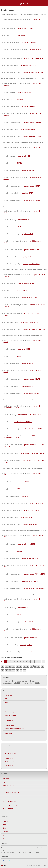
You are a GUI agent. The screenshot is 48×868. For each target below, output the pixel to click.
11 (36, 662)
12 (40, 662)
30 (17, 671)
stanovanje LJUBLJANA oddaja (33, 73)
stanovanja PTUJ (23, 482)
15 (6, 666)
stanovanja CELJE (24, 349)
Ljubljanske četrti (10, 758)
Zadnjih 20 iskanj (9, 720)
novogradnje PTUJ (26, 517)
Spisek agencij (9, 733)
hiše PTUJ (17, 489)
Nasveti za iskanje (10, 707)
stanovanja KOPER (24, 156)
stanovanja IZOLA (24, 608)
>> (24, 671)
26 (3, 671)
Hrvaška (5, 821)
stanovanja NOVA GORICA (27, 284)
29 (14, 671)
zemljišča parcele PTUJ (37, 503)
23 (35, 666)
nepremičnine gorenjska (10, 782)
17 (14, 666)
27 (6, 671)
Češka (5, 828)
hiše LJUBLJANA (19, 35)
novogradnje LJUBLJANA (28, 65)
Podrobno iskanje (10, 712)
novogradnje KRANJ (26, 257)
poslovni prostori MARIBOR (33, 122)
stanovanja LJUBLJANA (26, 28)
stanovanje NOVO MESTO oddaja (34, 588)
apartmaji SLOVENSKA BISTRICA (33, 429)
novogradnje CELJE (26, 386)
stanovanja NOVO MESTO (27, 544)
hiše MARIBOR (19, 99)
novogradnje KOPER (26, 193)
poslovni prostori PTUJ (32, 510)
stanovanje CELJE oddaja (31, 393)
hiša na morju (7, 778)
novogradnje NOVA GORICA (29, 322)
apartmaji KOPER (28, 170)
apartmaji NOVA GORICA (31, 298)
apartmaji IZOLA (28, 622)
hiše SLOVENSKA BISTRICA (23, 422)
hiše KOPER (18, 163)
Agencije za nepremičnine (10, 802)
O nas (6, 699)
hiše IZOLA (17, 615)
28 (10, 671)
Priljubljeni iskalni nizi (11, 715)
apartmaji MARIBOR (29, 106)
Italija (4, 825)
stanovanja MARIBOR (25, 92)
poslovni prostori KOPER (32, 186)
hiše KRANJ (18, 227)
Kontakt (7, 702)
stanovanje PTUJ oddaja (31, 524)
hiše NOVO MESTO (20, 551)
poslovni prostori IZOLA (32, 638)
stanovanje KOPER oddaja (31, 200)
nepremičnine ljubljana (9, 785)
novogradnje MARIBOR (27, 129)
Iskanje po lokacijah (10, 753)
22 (31, 666)
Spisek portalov (9, 737)
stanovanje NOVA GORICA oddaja (34, 329)
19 (21, 666)
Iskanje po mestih (10, 750)
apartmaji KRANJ (28, 234)
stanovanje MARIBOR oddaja (32, 136)
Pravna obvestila (9, 725)
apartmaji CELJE (28, 363)
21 (28, 666)
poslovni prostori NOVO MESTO (35, 574)
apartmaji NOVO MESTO (30, 558)
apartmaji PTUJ (27, 496)
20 (24, 666)
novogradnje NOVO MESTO (29, 581)
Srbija (5, 839)
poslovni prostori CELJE (32, 379)
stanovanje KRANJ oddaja (31, 264)
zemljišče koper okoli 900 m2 (11, 792)
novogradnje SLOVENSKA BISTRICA (32, 454)
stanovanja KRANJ (24, 220)
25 (42, 666)
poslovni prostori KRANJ (32, 250)
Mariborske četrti (9, 762)
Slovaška (5, 832)
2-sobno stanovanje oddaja (10, 789)
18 (17, 666)
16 (10, 666)
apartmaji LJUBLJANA (30, 43)
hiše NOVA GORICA (20, 291)
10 (33, 662)
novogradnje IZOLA (26, 645)
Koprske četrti (9, 765)
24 (39, 666)
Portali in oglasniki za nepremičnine (13, 805)
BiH (4, 835)
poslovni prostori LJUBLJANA (34, 58)
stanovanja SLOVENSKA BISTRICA (29, 415)
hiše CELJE (17, 356)
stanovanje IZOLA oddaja (31, 652)
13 (43, 662)
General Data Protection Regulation (15, 729)
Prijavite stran (9, 695)
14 (3, 666)
